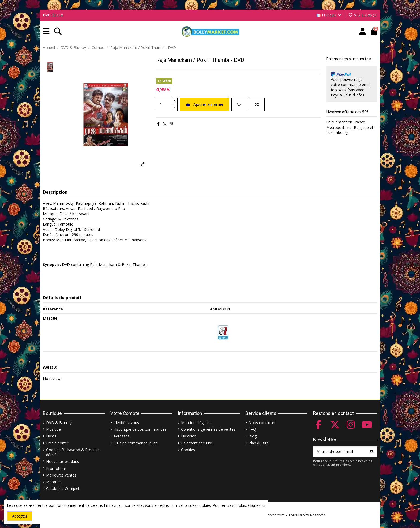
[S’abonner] (372, 452)
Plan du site (53, 15)
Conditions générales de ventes (208, 429)
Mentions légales (196, 423)
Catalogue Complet (63, 488)
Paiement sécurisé (197, 443)
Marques (54, 482)
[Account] (363, 31)
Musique (53, 429)
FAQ (252, 429)
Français (329, 15)
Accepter (20, 516)
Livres (51, 436)
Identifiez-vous (126, 423)
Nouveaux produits (63, 461)
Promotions (56, 468)
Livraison (189, 436)
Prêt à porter (57, 443)
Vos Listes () (363, 15)
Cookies (188, 450)
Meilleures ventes (61, 475)
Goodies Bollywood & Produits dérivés (73, 452)
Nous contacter (262, 423)
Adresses (121, 436)
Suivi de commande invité (136, 443)
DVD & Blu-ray (59, 423)
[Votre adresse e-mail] (340, 452)
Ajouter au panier (205, 104)
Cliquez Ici (257, 505)
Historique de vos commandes (140, 429)
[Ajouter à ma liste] (239, 104)
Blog (253, 436)
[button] (46, 31)
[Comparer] (257, 104)
